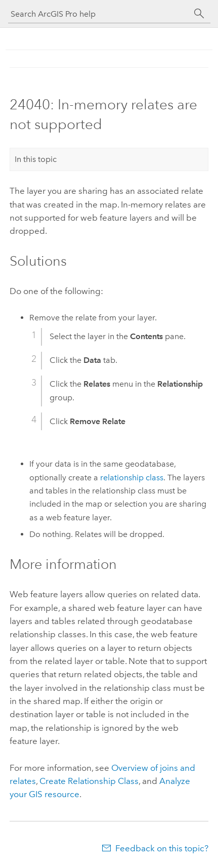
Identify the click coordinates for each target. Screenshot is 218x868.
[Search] (199, 14)
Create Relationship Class (89, 781)
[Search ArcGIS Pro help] (99, 14)
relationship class (132, 478)
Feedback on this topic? (162, 848)
